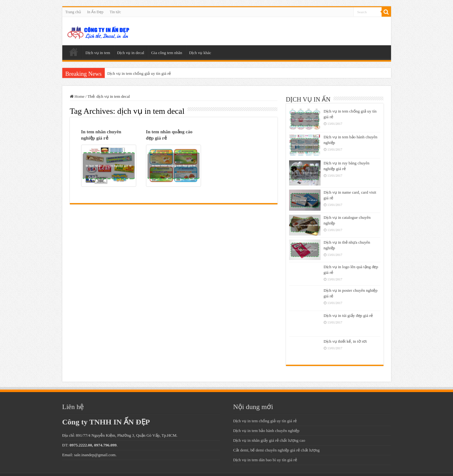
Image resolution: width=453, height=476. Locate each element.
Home (77, 96)
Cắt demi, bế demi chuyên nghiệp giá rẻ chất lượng (276, 450)
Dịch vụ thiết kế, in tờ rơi (345, 341)
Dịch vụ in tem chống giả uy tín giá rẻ (139, 73)
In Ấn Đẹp (95, 12)
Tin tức (115, 12)
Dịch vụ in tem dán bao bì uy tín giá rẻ (265, 460)
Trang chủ (73, 12)
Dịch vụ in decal (131, 53)
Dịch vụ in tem (98, 53)
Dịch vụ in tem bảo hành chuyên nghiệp (266, 431)
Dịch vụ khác (200, 53)
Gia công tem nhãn (167, 53)
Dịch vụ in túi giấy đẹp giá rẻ (348, 315)
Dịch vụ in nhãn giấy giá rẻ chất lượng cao (269, 440)
